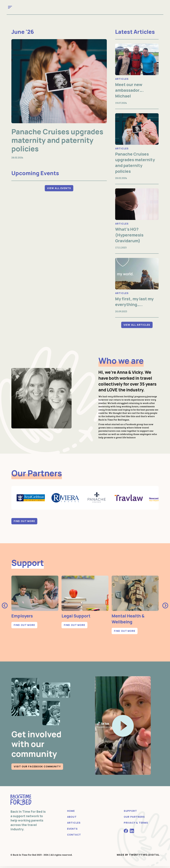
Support (130, 813)
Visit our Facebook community (37, 768)
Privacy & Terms (136, 825)
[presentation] (5, 607)
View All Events (59, 192)
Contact (74, 836)
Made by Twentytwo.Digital (138, 857)
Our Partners (134, 819)
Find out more (24, 523)
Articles (122, 79)
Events (72, 830)
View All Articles (137, 327)
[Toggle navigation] (10, 7)
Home (71, 813)
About (72, 819)
